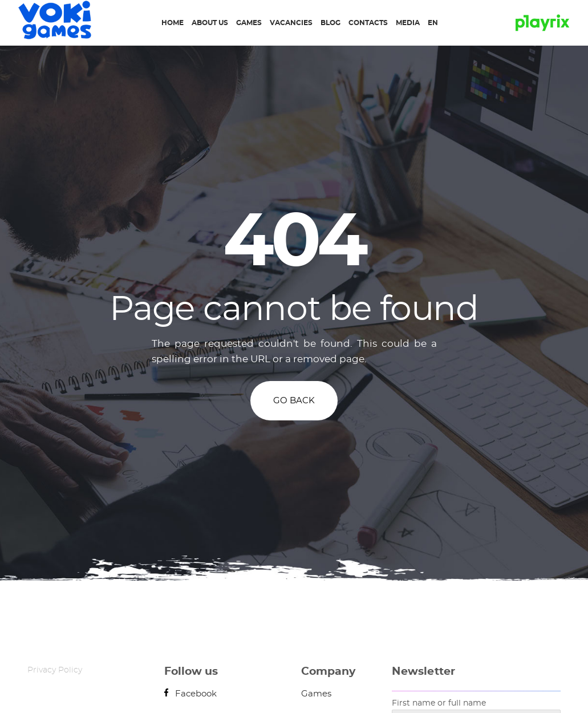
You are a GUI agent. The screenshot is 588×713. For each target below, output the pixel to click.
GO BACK (294, 401)
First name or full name (439, 703)
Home (173, 23)
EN (433, 23)
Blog (331, 23)
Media (408, 23)
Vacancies (291, 23)
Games (249, 23)
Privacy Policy (55, 670)
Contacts (368, 23)
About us (210, 23)
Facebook (190, 694)
